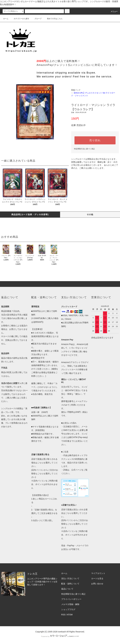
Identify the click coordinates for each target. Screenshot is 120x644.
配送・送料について (70, 584)
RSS (63, 615)
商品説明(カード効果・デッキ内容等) (30, 214)
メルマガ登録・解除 (70, 604)
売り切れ (95, 140)
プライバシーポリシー (71, 599)
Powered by (60, 636)
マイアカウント (98, 573)
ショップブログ (68, 609)
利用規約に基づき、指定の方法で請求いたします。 (74, 463)
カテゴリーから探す (20, 19)
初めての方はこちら (53, 19)
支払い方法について (70, 578)
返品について (67, 589)
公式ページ (76, 470)
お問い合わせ (97, 584)
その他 (90, 214)
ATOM (70, 615)
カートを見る (97, 578)
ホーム (6, 19)
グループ (36, 19)
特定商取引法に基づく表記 (84, 149)
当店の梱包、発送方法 (42, 394)
